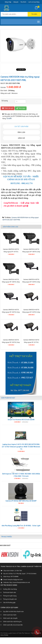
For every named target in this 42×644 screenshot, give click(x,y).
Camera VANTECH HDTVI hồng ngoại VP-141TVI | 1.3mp (11, 255)
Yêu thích (23, 2)
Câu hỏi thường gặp (9, 605)
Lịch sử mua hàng (34, 2)
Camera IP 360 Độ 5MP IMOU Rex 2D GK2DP (21, 504)
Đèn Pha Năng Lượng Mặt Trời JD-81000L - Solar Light (21, 528)
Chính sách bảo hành (10, 618)
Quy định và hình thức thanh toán (13, 614)
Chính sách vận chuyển (10, 621)
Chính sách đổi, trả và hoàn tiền (13, 628)
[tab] (21, 127)
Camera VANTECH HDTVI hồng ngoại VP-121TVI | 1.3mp (31, 345)
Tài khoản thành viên (10, 595)
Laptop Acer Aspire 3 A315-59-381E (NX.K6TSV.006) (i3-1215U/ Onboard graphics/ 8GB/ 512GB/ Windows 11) (21, 449)
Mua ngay (21, 108)
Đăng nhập (8, 2)
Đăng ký (16, 2)
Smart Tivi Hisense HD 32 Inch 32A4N (21, 422)
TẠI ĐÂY (9, 118)
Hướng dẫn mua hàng (10, 592)
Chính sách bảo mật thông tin (12, 624)
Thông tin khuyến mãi (10, 602)
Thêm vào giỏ (8, 108)
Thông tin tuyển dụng (10, 599)
